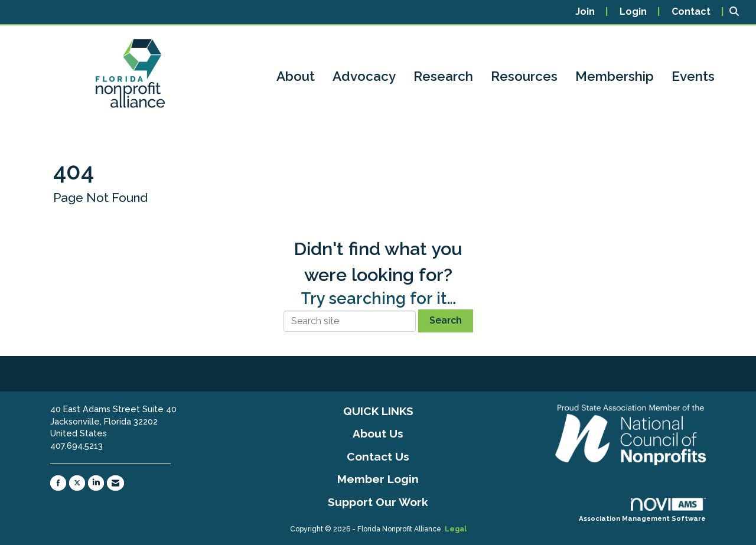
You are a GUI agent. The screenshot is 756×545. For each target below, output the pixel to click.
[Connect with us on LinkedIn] (96, 483)
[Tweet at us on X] (77, 483)
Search (446, 320)
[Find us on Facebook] (58, 483)
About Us (378, 433)
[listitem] (592, 12)
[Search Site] (738, 12)
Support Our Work (378, 502)
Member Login (378, 479)
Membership (615, 76)
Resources (524, 76)
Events (693, 76)
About (296, 76)
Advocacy (364, 76)
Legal (456, 528)
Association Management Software (642, 510)
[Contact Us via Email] (115, 483)
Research (443, 76)
